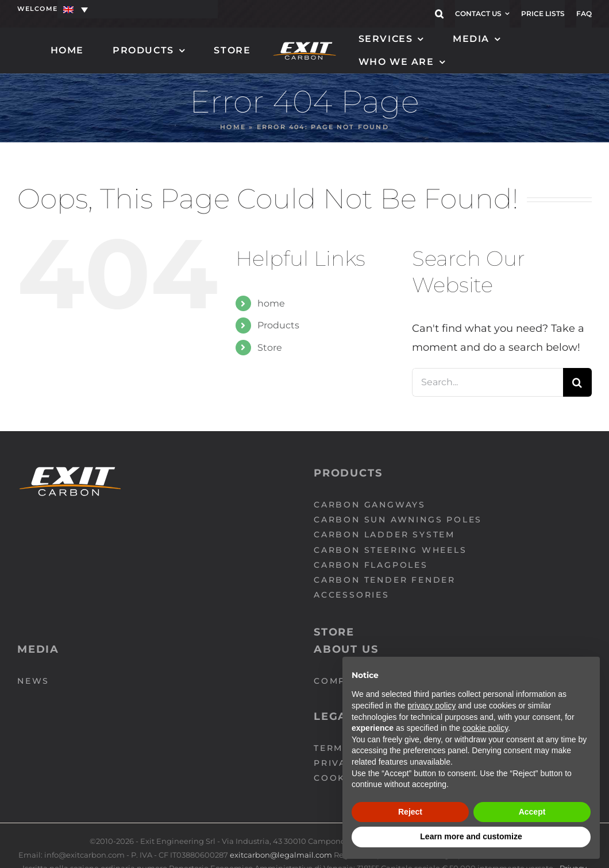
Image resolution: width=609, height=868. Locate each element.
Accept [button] (532, 812)
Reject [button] (410, 812)
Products (278, 325)
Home (233, 127)
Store (270, 348)
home (271, 303)
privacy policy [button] (431, 706)
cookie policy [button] (485, 728)
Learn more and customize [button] (471, 836)
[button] (439, 14)
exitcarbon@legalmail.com (282, 855)
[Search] (577, 382)
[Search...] (487, 382)
